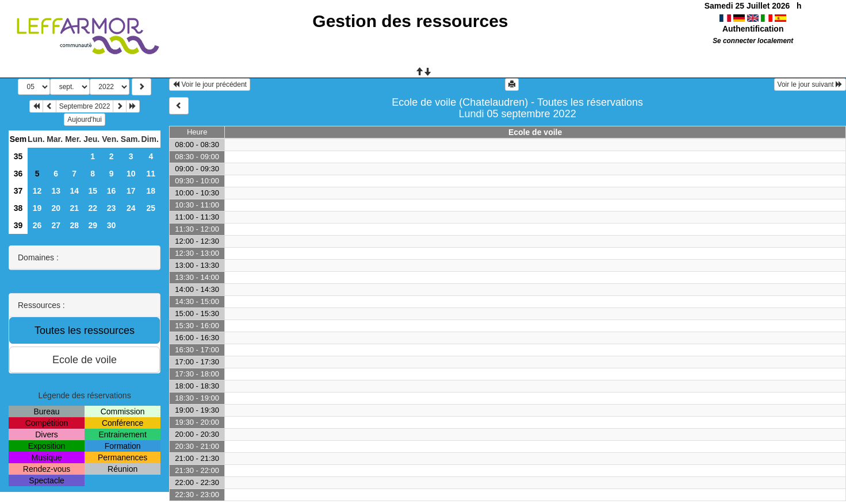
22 (93, 208)
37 (18, 191)
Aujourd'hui (85, 120)
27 (56, 225)
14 (74, 191)
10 (131, 174)
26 (37, 225)
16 (112, 191)
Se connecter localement (753, 41)
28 (74, 225)
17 (131, 191)
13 (56, 191)
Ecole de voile (535, 132)
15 (93, 191)
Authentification (753, 29)
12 (37, 191)
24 (131, 208)
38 (18, 208)
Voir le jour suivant (810, 84)
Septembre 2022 (85, 106)
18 (151, 191)
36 (18, 174)
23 (112, 208)
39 (18, 225)
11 (151, 174)
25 (151, 208)
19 (37, 208)
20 (56, 208)
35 (18, 156)
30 (112, 225)
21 (74, 208)
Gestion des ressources (410, 21)
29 (93, 225)
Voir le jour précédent (210, 84)
